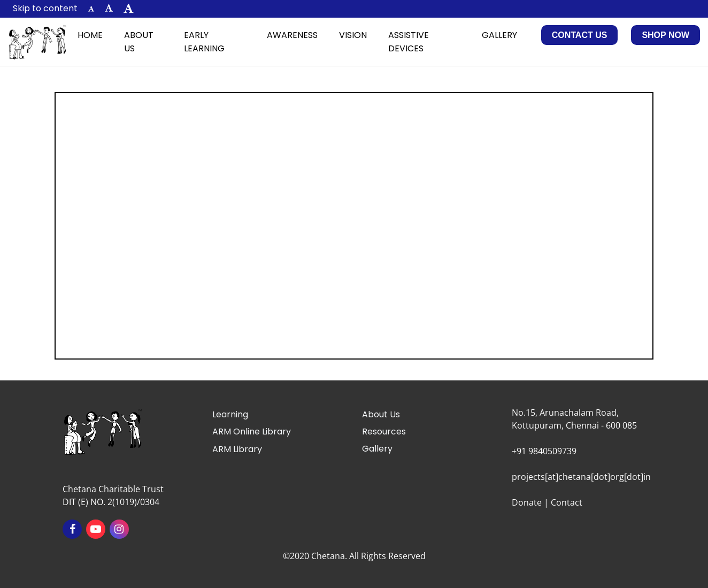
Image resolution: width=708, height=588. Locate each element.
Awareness (292, 35)
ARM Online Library (252, 432)
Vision (353, 35)
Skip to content (45, 8)
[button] (91, 9)
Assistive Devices (409, 42)
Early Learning (204, 42)
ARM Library (237, 449)
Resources (384, 432)
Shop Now (665, 35)
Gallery (499, 35)
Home (90, 35)
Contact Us (580, 35)
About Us (139, 42)
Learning (230, 414)
